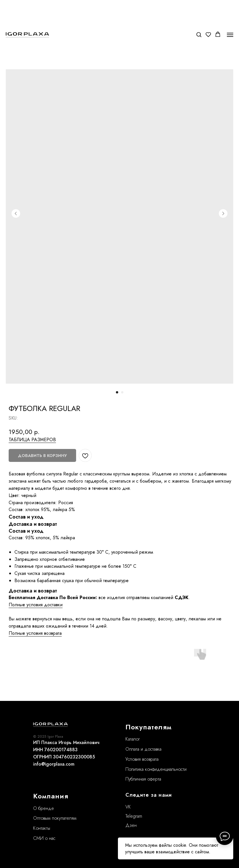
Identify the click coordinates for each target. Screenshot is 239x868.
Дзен (131, 825)
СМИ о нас (44, 838)
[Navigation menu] (230, 35)
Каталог (133, 739)
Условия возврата (142, 759)
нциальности (175, 769)
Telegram (134, 816)
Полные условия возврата (35, 633)
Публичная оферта (143, 779)
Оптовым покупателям (55, 818)
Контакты (42, 828)
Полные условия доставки (36, 605)
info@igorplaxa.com (54, 764)
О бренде (44, 808)
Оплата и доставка (143, 749)
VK (128, 807)
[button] (199, 34)
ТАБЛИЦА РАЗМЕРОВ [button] (32, 440)
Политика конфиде (144, 769)
